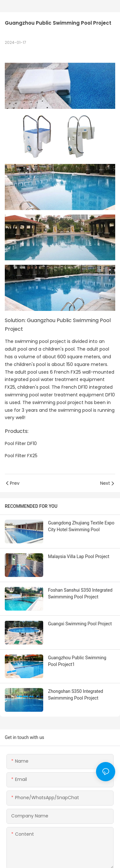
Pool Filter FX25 (21, 456)
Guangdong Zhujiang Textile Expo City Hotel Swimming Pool (81, 526)
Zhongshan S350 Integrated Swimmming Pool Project (76, 695)
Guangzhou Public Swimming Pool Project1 (77, 661)
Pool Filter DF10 (21, 443)
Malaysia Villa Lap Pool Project (79, 556)
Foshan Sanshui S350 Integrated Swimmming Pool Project (80, 593)
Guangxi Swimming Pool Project (80, 624)
